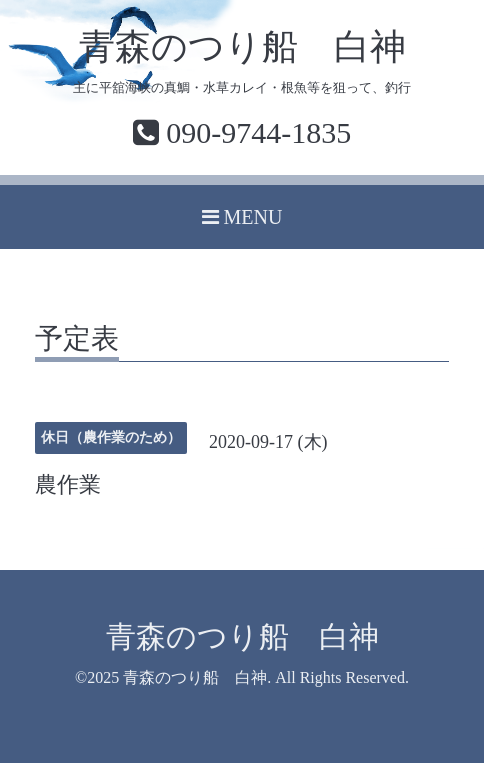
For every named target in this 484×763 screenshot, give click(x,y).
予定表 (77, 339)
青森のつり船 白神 (242, 47)
